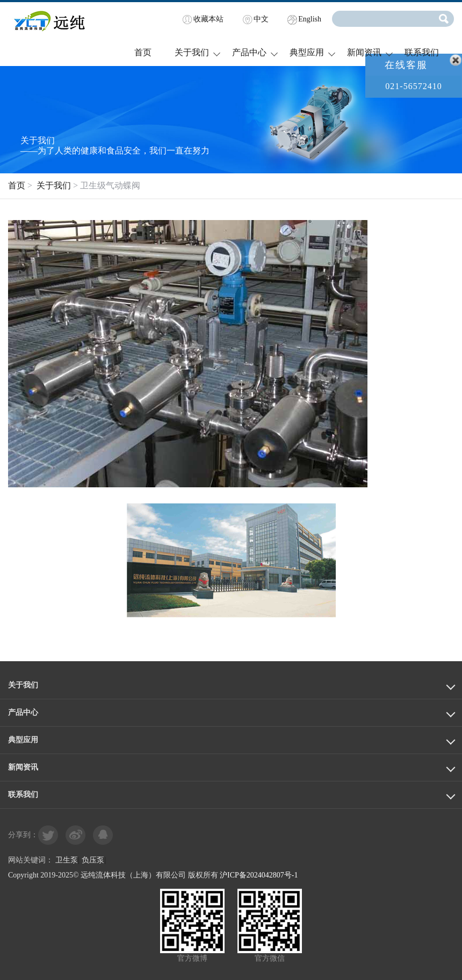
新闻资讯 (364, 52)
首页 (143, 52)
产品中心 (249, 52)
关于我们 (192, 52)
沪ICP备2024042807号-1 (259, 875)
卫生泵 (67, 860)
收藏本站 (208, 19)
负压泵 (93, 860)
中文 (261, 19)
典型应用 (307, 52)
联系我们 (422, 52)
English (310, 19)
